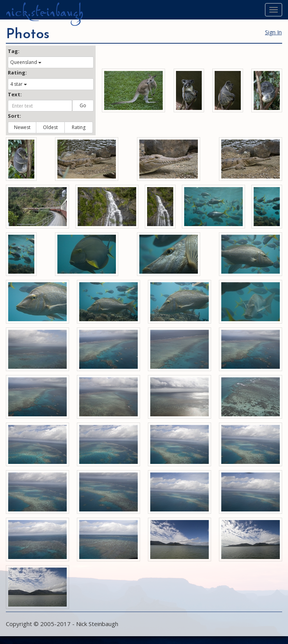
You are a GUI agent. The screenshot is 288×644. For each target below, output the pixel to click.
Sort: (14, 116)
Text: (15, 94)
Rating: (17, 73)
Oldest (50, 127)
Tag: (14, 51)
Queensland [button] (26, 62)
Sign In (273, 32)
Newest (22, 127)
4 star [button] (19, 84)
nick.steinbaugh (44, 12)
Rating (79, 127)
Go (83, 105)
